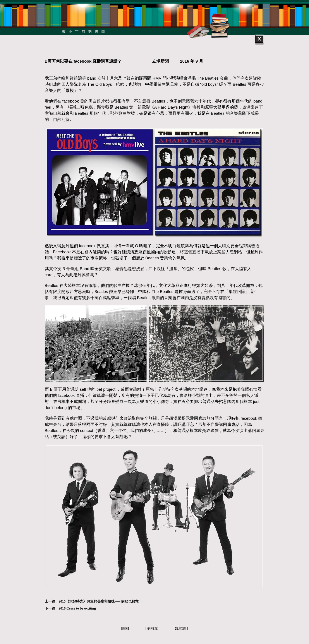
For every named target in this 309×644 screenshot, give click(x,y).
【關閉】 (125, 629)
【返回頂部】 (181, 629)
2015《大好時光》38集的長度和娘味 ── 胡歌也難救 (99, 601)
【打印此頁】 (152, 629)
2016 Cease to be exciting (77, 608)
